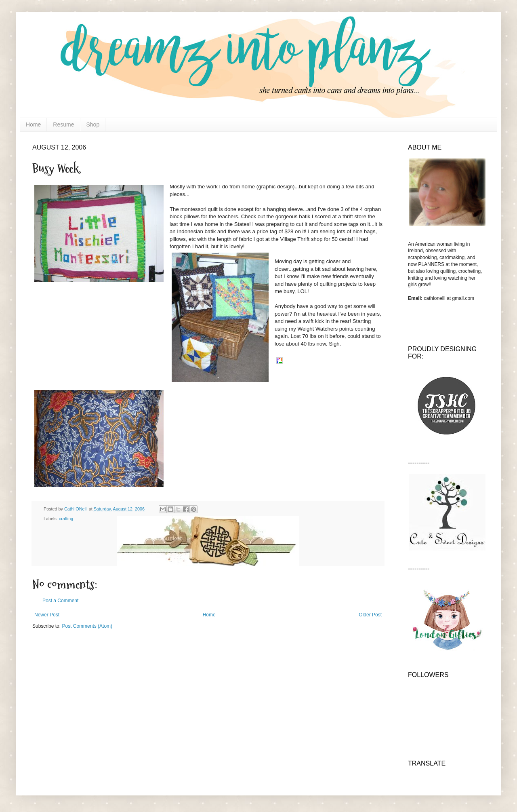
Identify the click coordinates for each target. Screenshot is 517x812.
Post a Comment (60, 601)
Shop (93, 124)
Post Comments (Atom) (87, 626)
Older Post (370, 615)
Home (33, 124)
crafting (66, 519)
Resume (63, 124)
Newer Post (47, 615)
